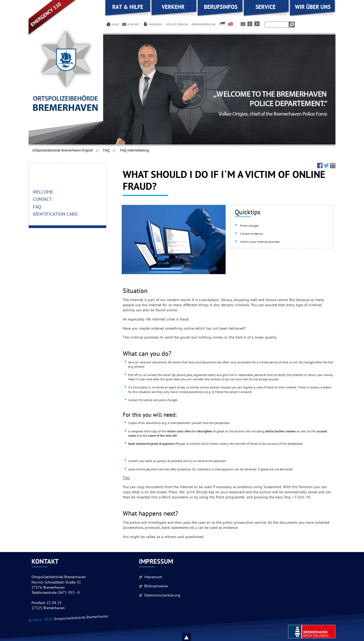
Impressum (153, 577)
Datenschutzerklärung (162, 595)
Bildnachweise (156, 586)
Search (292, 25)
